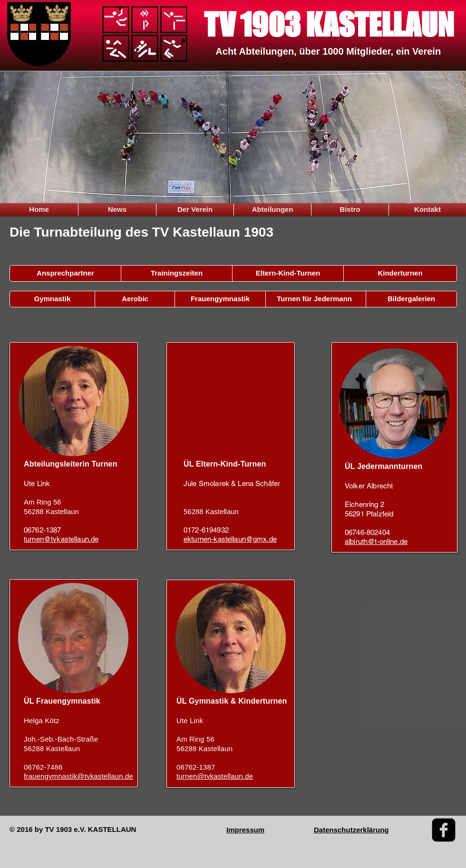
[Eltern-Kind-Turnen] (288, 273)
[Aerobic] (135, 299)
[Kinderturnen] (400, 273)
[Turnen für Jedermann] (314, 299)
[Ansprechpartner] (65, 273)
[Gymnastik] (52, 299)
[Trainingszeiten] (177, 273)
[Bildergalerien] (411, 299)
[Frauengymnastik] (220, 299)
